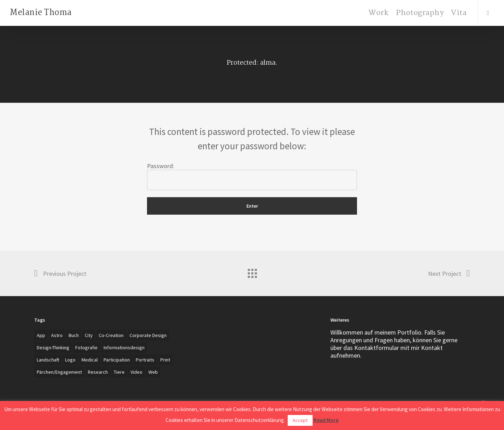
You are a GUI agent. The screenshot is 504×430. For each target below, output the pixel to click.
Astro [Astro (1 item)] (57, 335)
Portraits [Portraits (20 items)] (145, 360)
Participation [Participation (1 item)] (117, 360)
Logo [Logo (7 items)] (70, 360)
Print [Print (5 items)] (165, 360)
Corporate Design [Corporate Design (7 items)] (148, 335)
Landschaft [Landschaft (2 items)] (48, 360)
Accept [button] (300, 420)
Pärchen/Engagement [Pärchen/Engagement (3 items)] (59, 372)
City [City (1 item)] (89, 335)
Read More (326, 420)
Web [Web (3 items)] (153, 372)
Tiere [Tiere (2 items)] (119, 372)
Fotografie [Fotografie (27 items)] (86, 347)
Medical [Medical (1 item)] (90, 360)
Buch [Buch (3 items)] (74, 335)
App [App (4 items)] (41, 335)
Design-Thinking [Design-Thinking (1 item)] (53, 347)
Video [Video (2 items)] (136, 372)
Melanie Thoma (41, 13)
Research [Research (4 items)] (98, 372)
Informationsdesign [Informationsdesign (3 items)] (124, 347)
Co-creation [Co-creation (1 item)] (111, 335)
